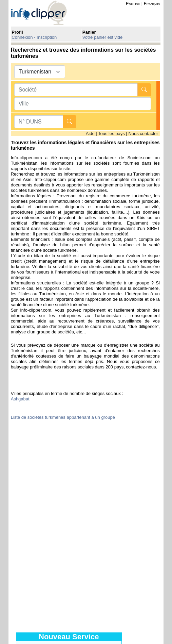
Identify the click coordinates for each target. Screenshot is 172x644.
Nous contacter (143, 134)
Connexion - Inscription (34, 37)
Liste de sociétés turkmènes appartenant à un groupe (63, 417)
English (133, 4)
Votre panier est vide (103, 37)
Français (152, 4)
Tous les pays (111, 134)
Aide (90, 134)
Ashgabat (20, 399)
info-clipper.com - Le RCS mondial (45, 12)
